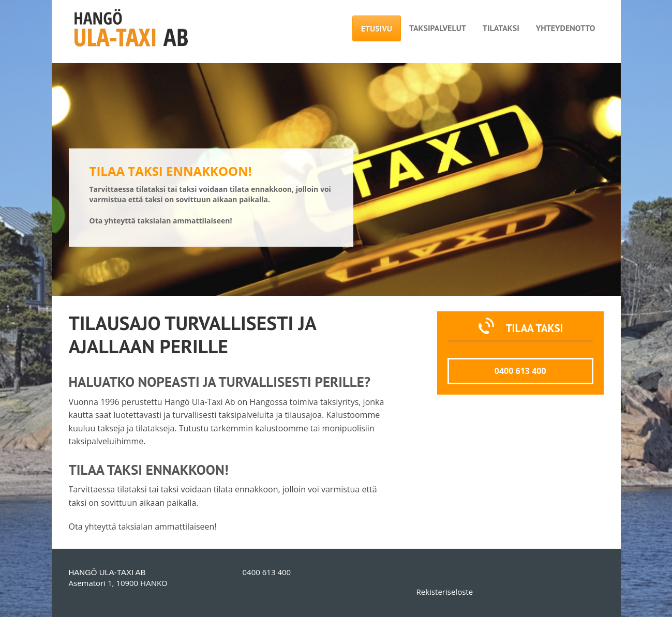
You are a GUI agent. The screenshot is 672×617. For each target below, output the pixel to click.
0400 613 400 (520, 371)
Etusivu (377, 28)
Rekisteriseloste (445, 592)
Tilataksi (501, 28)
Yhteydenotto (566, 28)
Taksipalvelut (438, 28)
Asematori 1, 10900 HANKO (118, 583)
